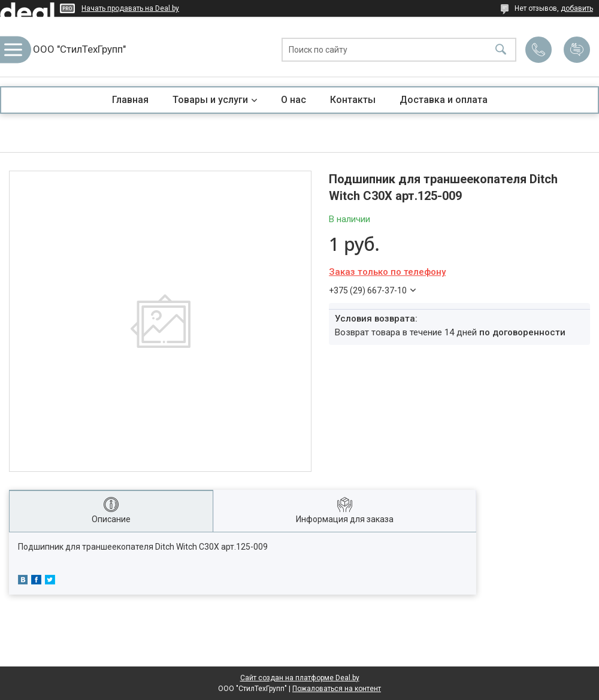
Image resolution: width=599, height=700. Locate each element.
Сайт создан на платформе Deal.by (300, 678)
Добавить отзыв (577, 50)
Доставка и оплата (444, 100)
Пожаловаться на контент (337, 689)
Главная (130, 100)
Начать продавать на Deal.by (130, 8)
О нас (294, 100)
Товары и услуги (210, 100)
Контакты (353, 100)
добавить (577, 8)
